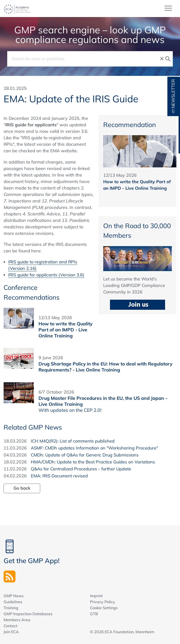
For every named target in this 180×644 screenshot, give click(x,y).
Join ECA (11, 632)
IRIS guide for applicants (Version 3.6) (46, 275)
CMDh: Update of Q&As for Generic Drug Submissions (85, 455)
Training (11, 608)
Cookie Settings (104, 608)
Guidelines (13, 601)
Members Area (17, 620)
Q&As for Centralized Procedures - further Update (81, 469)
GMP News (14, 595)
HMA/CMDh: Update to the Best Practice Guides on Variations (93, 462)
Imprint (96, 595)
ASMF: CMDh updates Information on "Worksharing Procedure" (94, 448)
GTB (94, 614)
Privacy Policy (103, 601)
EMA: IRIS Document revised (59, 476)
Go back (22, 488)
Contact (11, 626)
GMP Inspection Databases (28, 614)
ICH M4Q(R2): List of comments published (73, 441)
